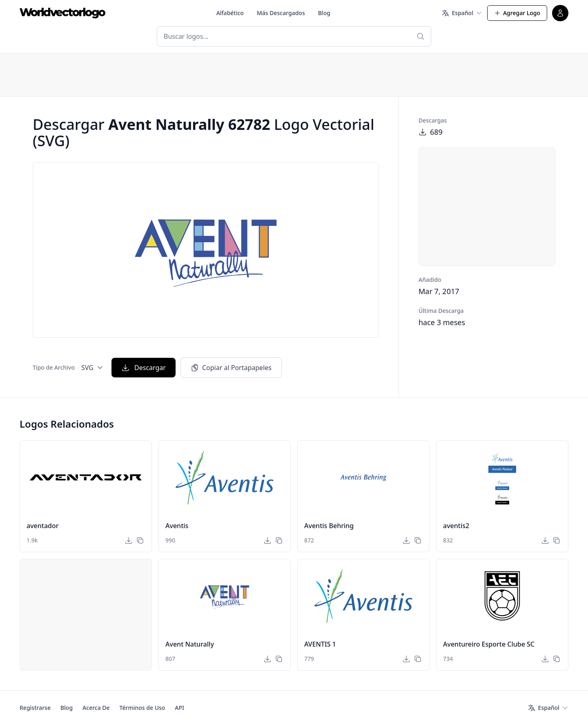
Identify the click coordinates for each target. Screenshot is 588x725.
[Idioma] (462, 13)
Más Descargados (281, 13)
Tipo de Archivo (54, 367)
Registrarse (35, 708)
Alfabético (230, 13)
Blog (324, 13)
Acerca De (96, 708)
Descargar (144, 368)
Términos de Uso (143, 708)
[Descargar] (129, 540)
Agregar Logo (517, 13)
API (179, 708)
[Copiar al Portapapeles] (140, 540)
